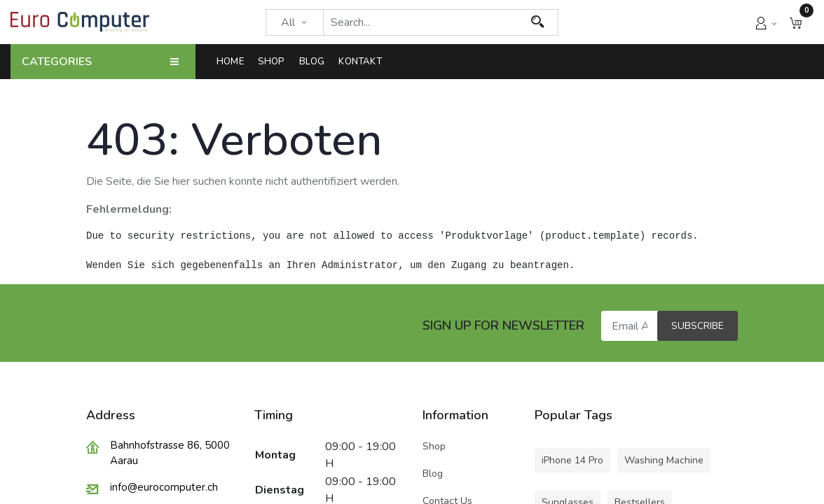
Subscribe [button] (698, 326)
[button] (796, 22)
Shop (435, 446)
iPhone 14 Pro (572, 460)
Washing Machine (664, 460)
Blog (433, 474)
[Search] (538, 22)
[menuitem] (234, 62)
